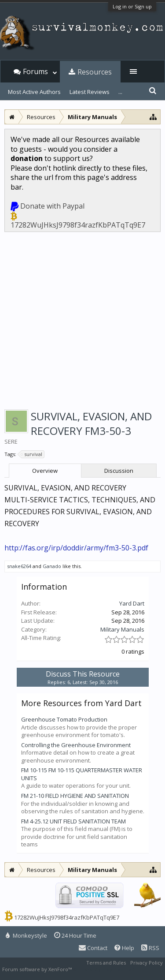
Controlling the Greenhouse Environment (76, 745)
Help (124, 948)
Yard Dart (132, 603)
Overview (45, 471)
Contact (93, 948)
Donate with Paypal (52, 206)
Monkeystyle (26, 935)
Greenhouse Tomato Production (64, 719)
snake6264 (19, 566)
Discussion (119, 471)
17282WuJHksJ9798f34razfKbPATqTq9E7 (78, 225)
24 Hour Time (75, 935)
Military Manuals (122, 629)
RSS (150, 948)
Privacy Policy (147, 963)
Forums (35, 71)
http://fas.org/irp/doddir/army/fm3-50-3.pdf (76, 548)
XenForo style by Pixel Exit (104, 969)
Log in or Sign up (132, 6)
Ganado (52, 566)
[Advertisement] (82, 319)
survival (32, 454)
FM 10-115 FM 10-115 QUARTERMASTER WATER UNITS (82, 774)
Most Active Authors (34, 92)
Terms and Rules (106, 963)
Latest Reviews (90, 92)
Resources (95, 72)
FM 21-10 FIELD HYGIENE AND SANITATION (75, 796)
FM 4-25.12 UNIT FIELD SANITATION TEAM (73, 821)
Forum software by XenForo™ (38, 969)
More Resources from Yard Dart (81, 703)
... (120, 92)
